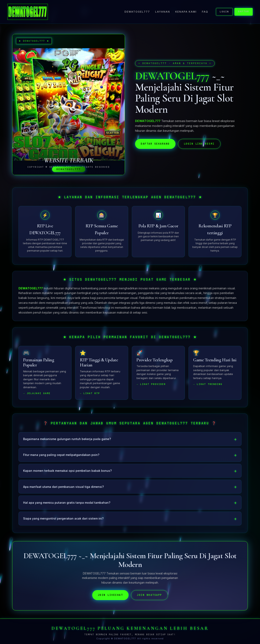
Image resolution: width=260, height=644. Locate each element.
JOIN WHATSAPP (149, 596)
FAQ (205, 12)
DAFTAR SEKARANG (155, 144)
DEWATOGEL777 (137, 12)
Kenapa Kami (186, 12)
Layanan (163, 12)
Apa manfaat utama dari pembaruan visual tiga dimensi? (63, 488)
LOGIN (224, 12)
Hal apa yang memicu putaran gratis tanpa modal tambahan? (67, 503)
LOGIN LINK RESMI (199, 144)
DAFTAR (244, 11)
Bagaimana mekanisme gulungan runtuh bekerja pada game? (67, 440)
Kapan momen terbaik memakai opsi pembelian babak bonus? (67, 472)
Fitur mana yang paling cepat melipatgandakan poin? (61, 456)
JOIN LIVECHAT (110, 596)
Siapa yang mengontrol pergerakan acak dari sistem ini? (63, 519)
